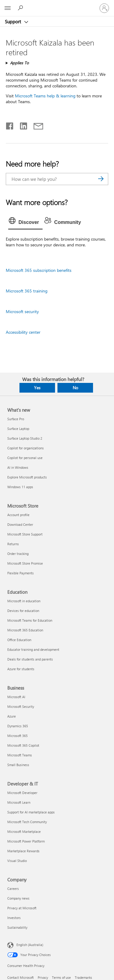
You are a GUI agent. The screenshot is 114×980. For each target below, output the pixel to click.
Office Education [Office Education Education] (19, 640)
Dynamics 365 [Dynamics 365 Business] (18, 726)
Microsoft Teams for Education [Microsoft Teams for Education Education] (30, 620)
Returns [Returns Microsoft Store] (13, 544)
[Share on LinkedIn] (21, 125)
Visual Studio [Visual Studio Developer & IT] (17, 861)
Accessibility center (23, 332)
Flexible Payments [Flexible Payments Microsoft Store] (21, 573)
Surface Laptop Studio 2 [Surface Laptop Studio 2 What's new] (25, 438)
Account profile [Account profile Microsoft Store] (18, 515)
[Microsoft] (57, 5)
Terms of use (61, 977)
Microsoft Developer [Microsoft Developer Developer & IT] (22, 793)
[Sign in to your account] (104, 8)
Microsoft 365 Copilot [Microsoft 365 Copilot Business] (23, 745)
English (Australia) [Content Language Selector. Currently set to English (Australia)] (30, 944)
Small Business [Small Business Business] (18, 765)
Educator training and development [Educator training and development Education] (33, 649)
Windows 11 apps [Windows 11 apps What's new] (20, 487)
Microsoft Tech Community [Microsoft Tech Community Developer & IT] (27, 822)
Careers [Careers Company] (13, 889)
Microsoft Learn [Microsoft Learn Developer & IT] (19, 802)
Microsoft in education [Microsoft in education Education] (24, 601)
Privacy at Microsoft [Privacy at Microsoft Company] (22, 908)
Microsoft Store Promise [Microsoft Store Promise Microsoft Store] (25, 563)
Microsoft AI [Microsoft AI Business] (16, 697)
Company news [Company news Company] (18, 898)
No (75, 388)
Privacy (43, 977)
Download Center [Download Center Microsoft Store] (20, 524)
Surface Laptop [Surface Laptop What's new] (18, 429)
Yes (37, 388)
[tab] (26, 222)
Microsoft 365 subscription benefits (39, 270)
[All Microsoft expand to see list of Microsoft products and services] (8, 8)
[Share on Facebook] (10, 125)
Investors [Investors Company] (14, 918)
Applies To (19, 63)
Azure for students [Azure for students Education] (21, 669)
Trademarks (83, 977)
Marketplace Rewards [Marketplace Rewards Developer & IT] (23, 851)
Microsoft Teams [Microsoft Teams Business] (20, 755)
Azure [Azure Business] (12, 716)
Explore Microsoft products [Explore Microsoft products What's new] (27, 477)
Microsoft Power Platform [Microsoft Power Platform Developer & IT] (26, 841)
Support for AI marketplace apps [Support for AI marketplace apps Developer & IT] (31, 812)
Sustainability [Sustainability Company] (17, 927)
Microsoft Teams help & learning (45, 96)
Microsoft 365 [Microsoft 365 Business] (17, 736)
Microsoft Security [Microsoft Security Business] (21, 706)
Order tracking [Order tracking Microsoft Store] (18, 554)
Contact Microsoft (21, 977)
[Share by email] (36, 125)
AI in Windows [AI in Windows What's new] (18, 467)
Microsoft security (22, 311)
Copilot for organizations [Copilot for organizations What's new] (26, 448)
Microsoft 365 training (27, 291)
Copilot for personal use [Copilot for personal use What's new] (25, 458)
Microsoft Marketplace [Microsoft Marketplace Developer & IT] (24, 831)
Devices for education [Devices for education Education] (23, 611)
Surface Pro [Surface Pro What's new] (16, 419)
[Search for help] (21, 8)
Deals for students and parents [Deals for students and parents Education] (30, 659)
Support (14, 22)
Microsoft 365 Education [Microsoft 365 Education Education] (25, 630)
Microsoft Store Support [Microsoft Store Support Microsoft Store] (25, 534)
